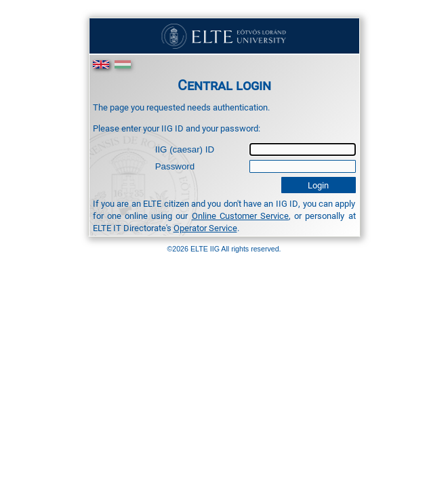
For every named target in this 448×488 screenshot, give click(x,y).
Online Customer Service (240, 216)
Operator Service (205, 228)
